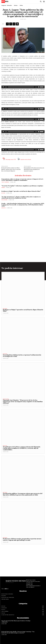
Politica (21, 5)
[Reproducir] (3, 87)
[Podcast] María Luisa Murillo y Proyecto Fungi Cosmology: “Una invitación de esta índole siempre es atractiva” (18, 632)
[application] (23, 87)
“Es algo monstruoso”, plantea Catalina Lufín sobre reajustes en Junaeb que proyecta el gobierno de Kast (21, 197)
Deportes (4, 208)
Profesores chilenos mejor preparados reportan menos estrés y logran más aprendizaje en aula (22, 539)
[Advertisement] (23, 555)
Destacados (9, 5)
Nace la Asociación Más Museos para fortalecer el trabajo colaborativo (16, 621)
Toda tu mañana (5, 182)
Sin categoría (4, 200)
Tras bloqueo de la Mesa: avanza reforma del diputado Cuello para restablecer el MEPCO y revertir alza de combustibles (22, 448)
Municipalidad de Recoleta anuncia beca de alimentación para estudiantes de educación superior (34, 169)
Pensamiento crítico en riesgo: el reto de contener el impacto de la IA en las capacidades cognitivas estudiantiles (22, 180)
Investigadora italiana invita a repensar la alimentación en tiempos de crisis (22, 356)
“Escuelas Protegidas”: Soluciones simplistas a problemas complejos (22, 186)
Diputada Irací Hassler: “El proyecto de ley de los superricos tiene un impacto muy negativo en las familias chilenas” (23, 402)
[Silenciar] (39, 87)
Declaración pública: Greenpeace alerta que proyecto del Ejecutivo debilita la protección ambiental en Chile (23, 494)
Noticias (16, 5)
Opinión (3, 188)
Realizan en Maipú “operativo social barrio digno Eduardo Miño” (21, 191)
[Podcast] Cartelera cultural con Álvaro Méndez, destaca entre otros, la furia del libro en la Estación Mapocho (11, 169)
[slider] (21, 87)
